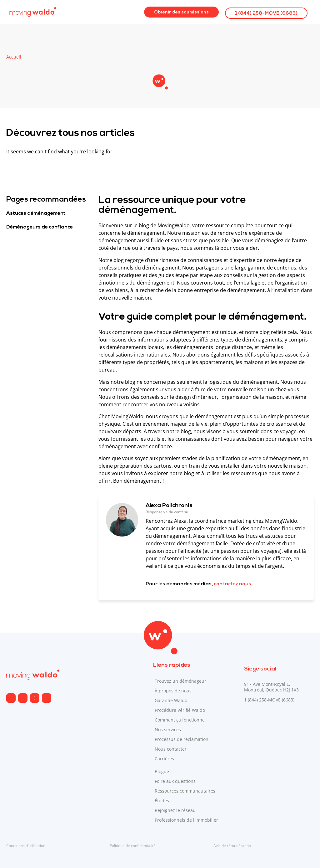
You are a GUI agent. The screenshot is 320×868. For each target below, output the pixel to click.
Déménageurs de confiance (40, 227)
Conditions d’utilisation (26, 846)
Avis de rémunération (232, 846)
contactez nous (232, 584)
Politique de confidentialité (133, 846)
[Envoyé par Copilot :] (206, 406)
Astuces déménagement (36, 213)
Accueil (14, 57)
